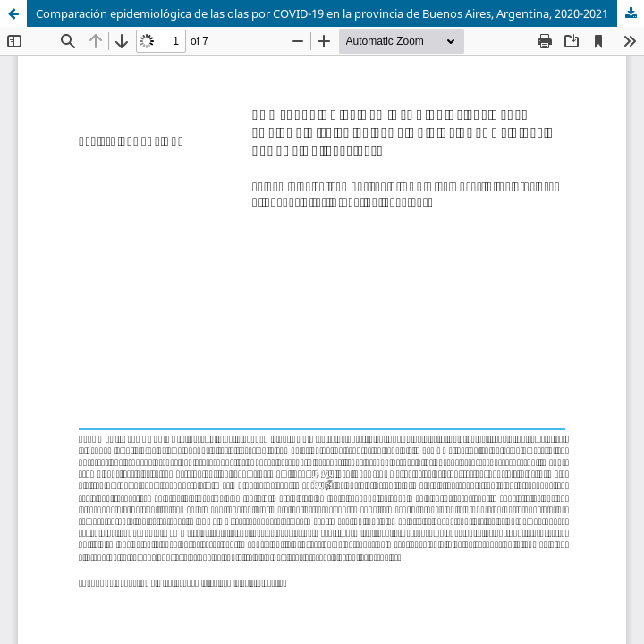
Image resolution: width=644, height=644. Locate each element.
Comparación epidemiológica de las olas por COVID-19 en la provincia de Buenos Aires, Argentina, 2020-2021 (322, 13)
